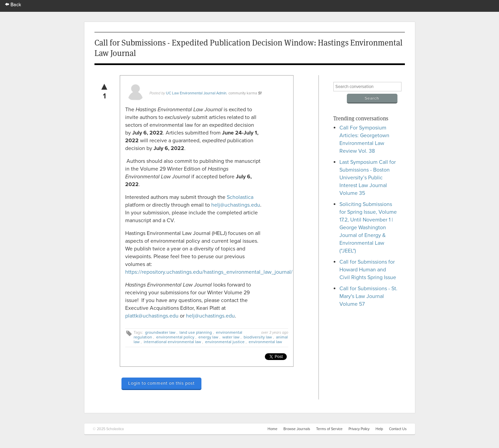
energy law (208, 337)
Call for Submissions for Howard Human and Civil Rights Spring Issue (368, 270)
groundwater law (160, 332)
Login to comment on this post (161, 383)
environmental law (265, 342)
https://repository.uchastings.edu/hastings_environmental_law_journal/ (209, 272)
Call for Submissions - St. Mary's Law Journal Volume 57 (368, 296)
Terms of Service (329, 429)
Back (13, 5)
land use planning (196, 332)
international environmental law (172, 342)
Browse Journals (297, 429)
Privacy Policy (359, 429)
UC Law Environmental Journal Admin (196, 93)
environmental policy (175, 337)
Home (272, 429)
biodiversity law (258, 337)
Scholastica (240, 197)
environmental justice (225, 342)
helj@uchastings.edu (236, 205)
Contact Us (398, 429)
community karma (243, 93)
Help (379, 429)
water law (231, 337)
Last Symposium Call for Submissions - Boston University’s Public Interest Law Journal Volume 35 (368, 178)
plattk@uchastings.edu (152, 316)
